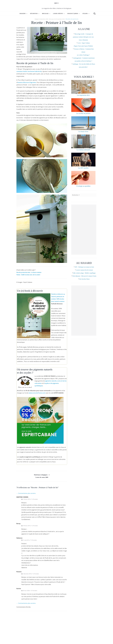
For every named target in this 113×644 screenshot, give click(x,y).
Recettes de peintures (72, 19)
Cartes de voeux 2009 (42, 478)
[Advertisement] (84, 234)
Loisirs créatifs (58, 13)
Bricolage (45, 13)
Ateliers (85, 13)
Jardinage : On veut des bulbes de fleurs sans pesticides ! (84, 69)
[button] (26, 14)
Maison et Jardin (73, 13)
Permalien (35, 500)
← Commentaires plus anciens (26, 494)
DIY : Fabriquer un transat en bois (84, 272)
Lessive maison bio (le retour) (84, 275)
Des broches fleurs (84, 290)
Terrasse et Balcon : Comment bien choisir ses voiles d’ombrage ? (84, 51)
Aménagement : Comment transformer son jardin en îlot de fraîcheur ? (83, 60)
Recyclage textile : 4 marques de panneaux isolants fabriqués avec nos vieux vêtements (84, 36)
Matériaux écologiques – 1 (42, 475)
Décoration (34, 13)
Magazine (23, 13)
